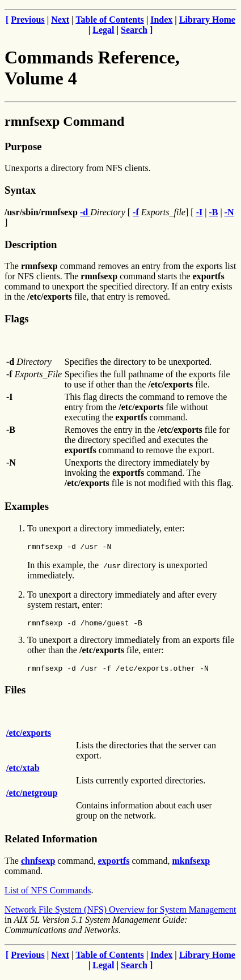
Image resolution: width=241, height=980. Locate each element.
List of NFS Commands (48, 895)
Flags (17, 319)
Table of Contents (109, 20)
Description (31, 244)
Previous (28, 20)
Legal (103, 30)
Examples (27, 506)
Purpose (23, 146)
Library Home (207, 20)
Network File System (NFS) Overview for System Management (120, 915)
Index (161, 20)
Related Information (51, 844)
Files (15, 695)
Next (60, 20)
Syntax (20, 190)
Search (134, 30)
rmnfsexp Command (64, 121)
